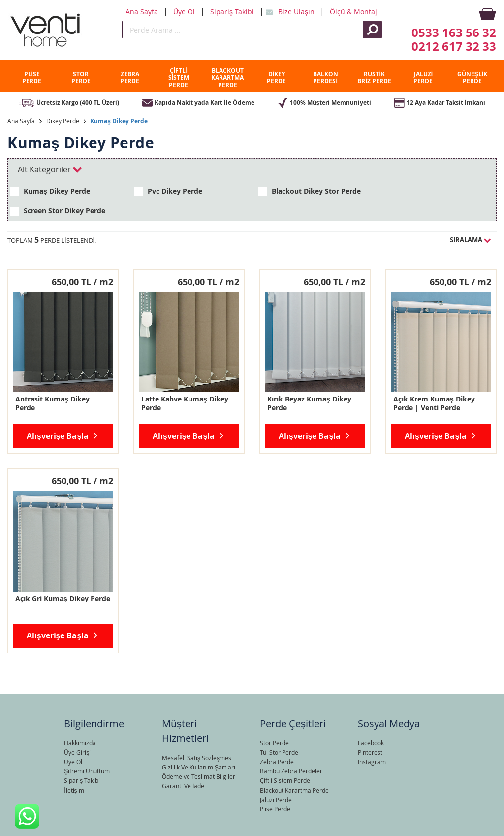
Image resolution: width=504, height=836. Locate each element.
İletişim (74, 790)
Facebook (371, 743)
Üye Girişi (77, 752)
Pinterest (370, 752)
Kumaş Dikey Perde (119, 121)
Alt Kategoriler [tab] (50, 169)
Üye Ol (185, 12)
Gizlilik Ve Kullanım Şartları (199, 767)
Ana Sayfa (143, 12)
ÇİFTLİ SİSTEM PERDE (179, 78)
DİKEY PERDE (276, 78)
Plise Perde (275, 809)
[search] (243, 30)
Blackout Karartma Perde (294, 790)
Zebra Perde (277, 762)
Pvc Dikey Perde (168, 191)
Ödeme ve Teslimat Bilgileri (199, 776)
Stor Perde (274, 743)
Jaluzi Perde (276, 800)
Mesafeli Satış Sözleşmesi (197, 758)
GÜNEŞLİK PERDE (472, 78)
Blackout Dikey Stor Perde (310, 191)
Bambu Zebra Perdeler (291, 771)
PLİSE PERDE (32, 78)
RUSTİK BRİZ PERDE (374, 78)
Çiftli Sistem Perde (285, 780)
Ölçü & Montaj (353, 12)
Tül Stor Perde (279, 752)
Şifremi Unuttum (87, 771)
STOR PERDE (81, 78)
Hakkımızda (80, 743)
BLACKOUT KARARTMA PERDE (227, 78)
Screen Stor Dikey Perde (58, 211)
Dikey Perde (63, 121)
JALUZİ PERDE (423, 78)
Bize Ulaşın (297, 12)
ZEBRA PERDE (130, 78)
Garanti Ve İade (183, 786)
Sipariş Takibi (233, 12)
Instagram (372, 762)
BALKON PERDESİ (326, 78)
